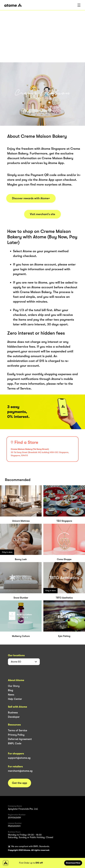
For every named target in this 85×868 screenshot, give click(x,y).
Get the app (20, 783)
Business (13, 713)
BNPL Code (15, 743)
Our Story (14, 686)
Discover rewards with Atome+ (31, 198)
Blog (11, 690)
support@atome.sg (19, 758)
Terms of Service (17, 730)
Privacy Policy (16, 735)
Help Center (15, 699)
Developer (14, 717)
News (11, 695)
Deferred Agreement (20, 739)
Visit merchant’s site (42, 214)
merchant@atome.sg (20, 771)
